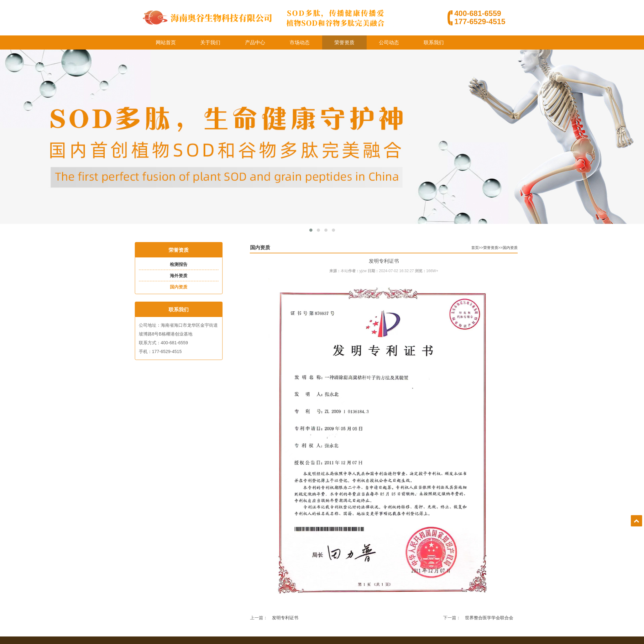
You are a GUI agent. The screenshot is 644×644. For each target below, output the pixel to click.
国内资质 (165, 287)
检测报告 (165, 264)
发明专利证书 (326, 618)
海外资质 (165, 276)
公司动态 (389, 42)
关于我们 (210, 42)
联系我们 (434, 42)
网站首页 (166, 42)
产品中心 (255, 42)
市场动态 (300, 42)
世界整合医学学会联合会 (530, 618)
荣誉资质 (344, 42)
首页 (516, 248)
